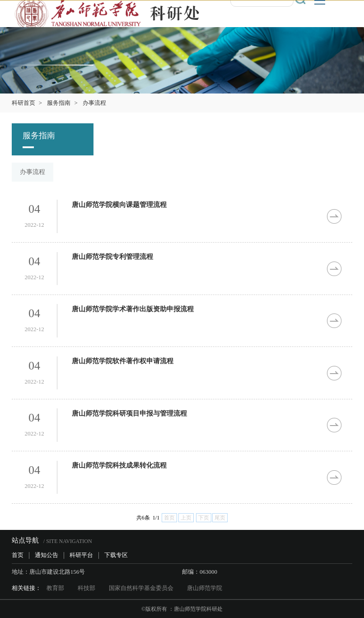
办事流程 (94, 103)
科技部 (86, 588)
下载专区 (116, 555)
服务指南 (59, 103)
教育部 (55, 588)
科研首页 (23, 103)
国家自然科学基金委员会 (141, 588)
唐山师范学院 (205, 588)
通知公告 (47, 555)
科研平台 (81, 555)
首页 (18, 555)
